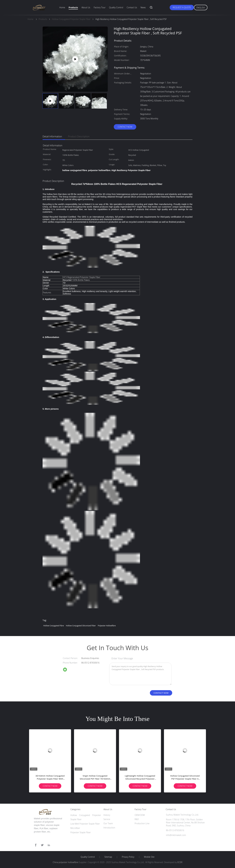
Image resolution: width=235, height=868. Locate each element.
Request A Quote (182, 7)
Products (73, 7)
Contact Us (132, 7)
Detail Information (52, 136)
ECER (180, 862)
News (143, 7)
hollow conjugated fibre (54, 626)
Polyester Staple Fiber (81, 832)
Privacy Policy (128, 857)
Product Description (79, 136)
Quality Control (116, 7)
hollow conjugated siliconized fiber (81, 626)
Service (107, 819)
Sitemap (108, 857)
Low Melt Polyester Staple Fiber (85, 824)
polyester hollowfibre (107, 626)
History (107, 815)
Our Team (108, 823)
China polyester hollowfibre (66, 862)
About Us (86, 7)
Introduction (109, 828)
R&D (137, 819)
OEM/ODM (140, 815)
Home (62, 7)
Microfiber (75, 828)
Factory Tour (100, 7)
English (201, 8)
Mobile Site (149, 857)
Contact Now (125, 127)
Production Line (142, 823)
